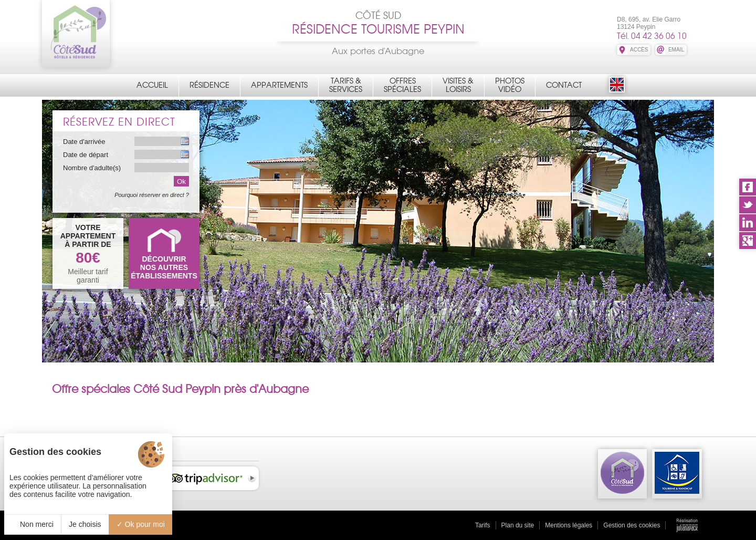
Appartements (279, 85)
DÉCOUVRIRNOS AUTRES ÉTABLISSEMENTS (164, 267)
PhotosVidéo (510, 85)
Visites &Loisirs (458, 85)
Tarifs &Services (346, 85)
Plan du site (518, 525)
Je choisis (85, 524)
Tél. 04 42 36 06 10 (652, 36)
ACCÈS (639, 50)
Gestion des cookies (632, 525)
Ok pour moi (141, 524)
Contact (564, 85)
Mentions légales (569, 525)
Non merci (33, 524)
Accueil (152, 85)
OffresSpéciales (402, 85)
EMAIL (676, 50)
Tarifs (483, 525)
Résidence (209, 85)
